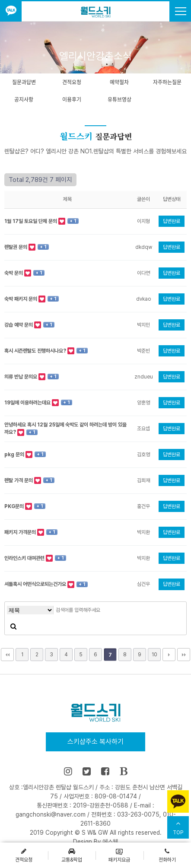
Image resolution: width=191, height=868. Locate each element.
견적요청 (72, 82)
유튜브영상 (119, 99)
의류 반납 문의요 (21, 377)
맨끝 (184, 655)
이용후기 (72, 99)
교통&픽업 (72, 855)
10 (154, 655)
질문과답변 (24, 82)
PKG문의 (15, 506)
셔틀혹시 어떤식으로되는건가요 (36, 584)
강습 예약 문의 (19, 325)
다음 (169, 655)
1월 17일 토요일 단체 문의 (31, 221)
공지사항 (24, 99)
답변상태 (172, 199)
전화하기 (167, 855)
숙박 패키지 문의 (21, 299)
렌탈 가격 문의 (19, 480)
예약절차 (119, 82)
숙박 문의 (14, 273)
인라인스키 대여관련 (25, 558)
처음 (7, 655)
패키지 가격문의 (21, 532)
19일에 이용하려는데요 (28, 403)
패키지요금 (119, 855)
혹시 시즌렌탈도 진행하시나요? (36, 351)
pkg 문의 (15, 455)
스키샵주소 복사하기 (95, 742)
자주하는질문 (167, 82)
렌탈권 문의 (16, 247)
